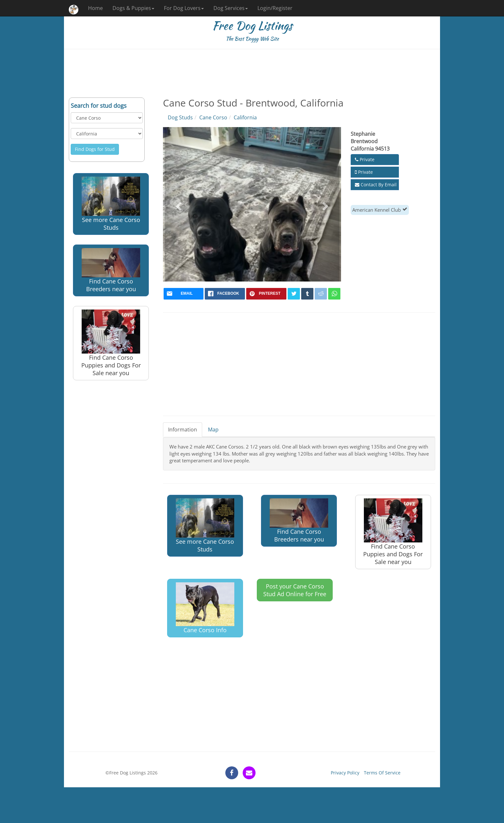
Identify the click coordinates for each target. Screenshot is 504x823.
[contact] (249, 773)
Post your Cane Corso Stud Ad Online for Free (295, 590)
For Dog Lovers (184, 8)
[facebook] (225, 294)
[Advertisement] (252, 73)
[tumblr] (307, 294)
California (245, 117)
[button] (178, 204)
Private (365, 159)
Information (183, 430)
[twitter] (294, 294)
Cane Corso (213, 117)
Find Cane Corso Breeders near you (111, 270)
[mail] (184, 294)
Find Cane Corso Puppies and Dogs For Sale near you (111, 343)
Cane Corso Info (205, 608)
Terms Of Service (382, 773)
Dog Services (231, 8)
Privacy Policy (345, 773)
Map (213, 430)
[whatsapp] (334, 294)
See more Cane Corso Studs (111, 204)
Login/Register (275, 8)
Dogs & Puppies (133, 8)
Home (95, 8)
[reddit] (321, 294)
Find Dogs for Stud (95, 149)
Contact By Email (376, 185)
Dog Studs (180, 117)
